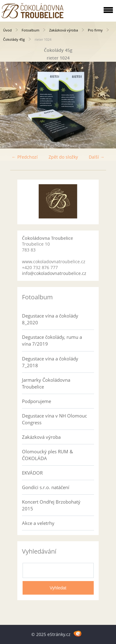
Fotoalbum (30, 30)
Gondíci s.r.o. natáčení (46, 487)
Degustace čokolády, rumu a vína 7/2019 (52, 340)
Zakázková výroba (64, 30)
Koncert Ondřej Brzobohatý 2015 (51, 505)
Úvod (7, 30)
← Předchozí (25, 157)
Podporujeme (37, 401)
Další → (97, 157)
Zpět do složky (63, 157)
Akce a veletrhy (38, 523)
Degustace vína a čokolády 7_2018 (50, 362)
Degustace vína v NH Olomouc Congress (54, 419)
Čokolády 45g (14, 39)
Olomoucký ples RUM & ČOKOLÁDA (47, 455)
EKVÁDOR (32, 473)
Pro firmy (95, 30)
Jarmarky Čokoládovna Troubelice (46, 383)
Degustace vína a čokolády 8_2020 (50, 319)
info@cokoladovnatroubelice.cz (54, 273)
